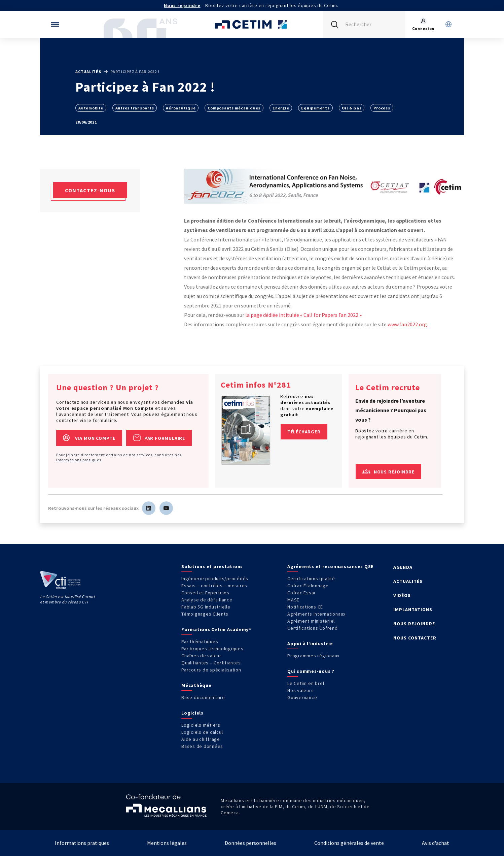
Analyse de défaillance (207, 600)
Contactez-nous (90, 190)
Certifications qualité (311, 579)
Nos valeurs (300, 690)
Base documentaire (203, 697)
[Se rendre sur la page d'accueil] (252, 24)
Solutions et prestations (212, 566)
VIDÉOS (402, 595)
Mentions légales (167, 843)
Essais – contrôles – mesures (214, 586)
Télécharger (304, 432)
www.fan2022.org (407, 324)
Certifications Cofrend (313, 628)
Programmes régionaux (313, 656)
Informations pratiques (79, 460)
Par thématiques (200, 641)
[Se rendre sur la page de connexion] (423, 24)
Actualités (89, 72)
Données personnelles (250, 843)
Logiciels (192, 713)
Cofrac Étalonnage (308, 586)
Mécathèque (196, 685)
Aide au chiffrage (201, 739)
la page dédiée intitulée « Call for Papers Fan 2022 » (303, 315)
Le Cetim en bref (306, 683)
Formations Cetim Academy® (217, 629)
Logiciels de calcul (202, 732)
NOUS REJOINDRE (414, 624)
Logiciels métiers (201, 725)
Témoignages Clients (205, 614)
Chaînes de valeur (201, 656)
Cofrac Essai (301, 593)
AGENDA (403, 567)
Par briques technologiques (212, 649)
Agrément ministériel (311, 621)
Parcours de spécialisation (211, 670)
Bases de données (202, 746)
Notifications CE (305, 607)
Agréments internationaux (316, 614)
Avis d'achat (436, 843)
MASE (293, 600)
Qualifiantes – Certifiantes (211, 663)
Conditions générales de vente (349, 843)
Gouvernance (302, 697)
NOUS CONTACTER (415, 638)
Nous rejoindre (182, 5)
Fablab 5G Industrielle (206, 607)
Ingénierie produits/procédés (215, 579)
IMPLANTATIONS (413, 610)
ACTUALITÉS (408, 581)
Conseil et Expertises (205, 593)
